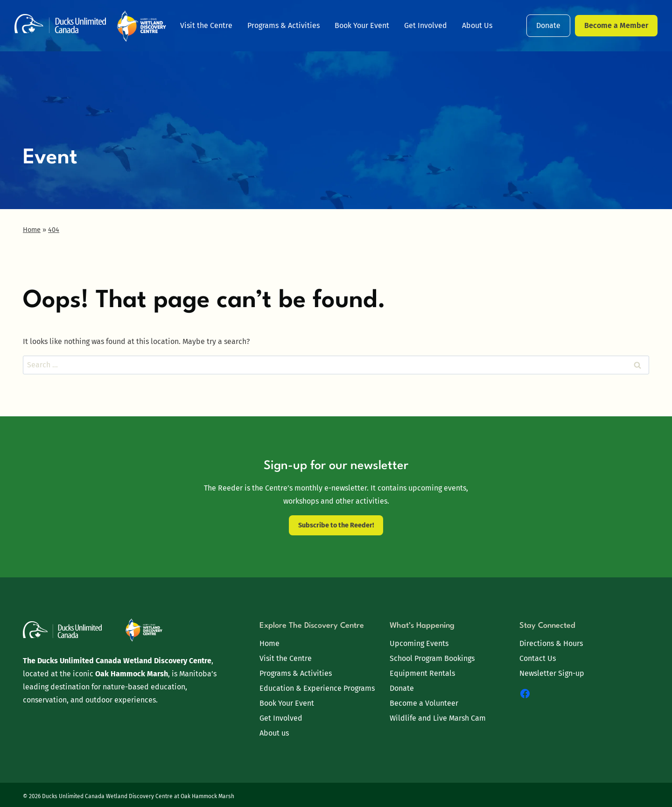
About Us (477, 25)
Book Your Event (362, 25)
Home (269, 643)
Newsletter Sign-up (552, 673)
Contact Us (538, 658)
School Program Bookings (432, 658)
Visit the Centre (206, 25)
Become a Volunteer (424, 703)
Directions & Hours (551, 643)
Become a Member (616, 25)
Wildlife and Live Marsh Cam (438, 718)
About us (274, 733)
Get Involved (426, 25)
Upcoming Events (419, 643)
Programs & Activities (283, 25)
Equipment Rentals (422, 673)
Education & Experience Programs (317, 688)
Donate (548, 25)
